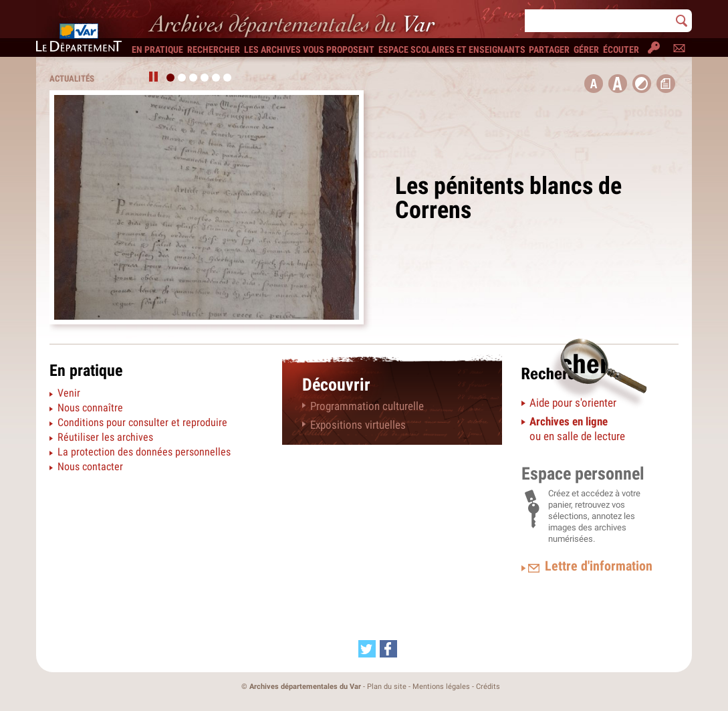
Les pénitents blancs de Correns (508, 198)
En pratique (86, 371)
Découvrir (336, 385)
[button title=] (594, 84)
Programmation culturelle (367, 406)
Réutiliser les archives (105, 437)
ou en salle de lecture (577, 429)
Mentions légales (441, 687)
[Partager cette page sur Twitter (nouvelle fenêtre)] (367, 649)
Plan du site (387, 687)
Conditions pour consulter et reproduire (142, 422)
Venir (69, 393)
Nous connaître (90, 408)
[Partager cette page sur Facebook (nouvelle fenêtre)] (388, 649)
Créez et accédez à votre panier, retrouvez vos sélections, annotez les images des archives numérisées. (594, 516)
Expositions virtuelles (358, 425)
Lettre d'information (599, 566)
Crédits (488, 687)
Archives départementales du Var (305, 687)
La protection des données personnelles (144, 452)
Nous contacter (90, 467)
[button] (618, 84)
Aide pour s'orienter (573, 403)
